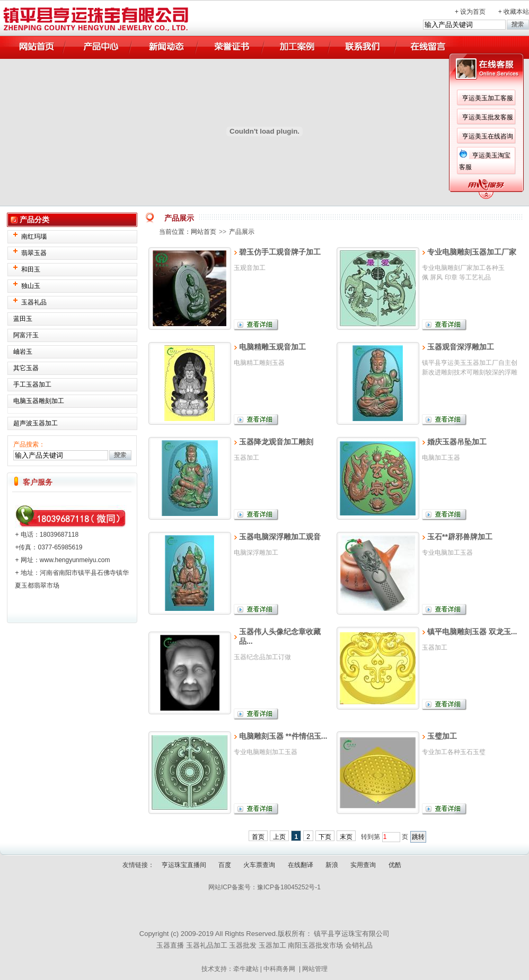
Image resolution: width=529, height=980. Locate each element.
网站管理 (315, 969)
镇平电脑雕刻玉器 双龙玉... (472, 632)
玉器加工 (272, 945)
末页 (346, 837)
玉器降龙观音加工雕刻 (276, 442)
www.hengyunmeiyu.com (75, 560)
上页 (279, 837)
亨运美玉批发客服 (366, 117)
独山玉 (31, 286)
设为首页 (473, 12)
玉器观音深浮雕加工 (461, 347)
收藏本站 (516, 12)
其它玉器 (26, 368)
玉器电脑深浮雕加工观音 (280, 537)
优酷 (395, 865)
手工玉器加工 (32, 384)
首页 (258, 837)
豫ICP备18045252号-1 (289, 887)
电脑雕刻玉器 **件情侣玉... (283, 736)
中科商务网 (279, 969)
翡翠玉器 (34, 253)
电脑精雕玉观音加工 (272, 347)
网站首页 (204, 232)
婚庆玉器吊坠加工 (457, 442)
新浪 (332, 865)
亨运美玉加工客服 (366, 98)
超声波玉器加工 (36, 423)
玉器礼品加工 (207, 945)
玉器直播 (170, 945)
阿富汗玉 (26, 335)
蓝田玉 (23, 319)
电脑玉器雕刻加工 (39, 401)
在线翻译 (301, 865)
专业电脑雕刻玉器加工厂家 (472, 252)
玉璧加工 (442, 736)
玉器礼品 (34, 302)
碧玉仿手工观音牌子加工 (280, 252)
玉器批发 (243, 945)
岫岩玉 (23, 352)
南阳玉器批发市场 (315, 945)
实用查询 (363, 865)
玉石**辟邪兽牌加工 (460, 537)
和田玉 (31, 269)
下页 (325, 837)
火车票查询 (259, 865)
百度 (225, 865)
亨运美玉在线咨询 (366, 136)
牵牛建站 (246, 969)
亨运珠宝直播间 (184, 865)
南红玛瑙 (34, 237)
